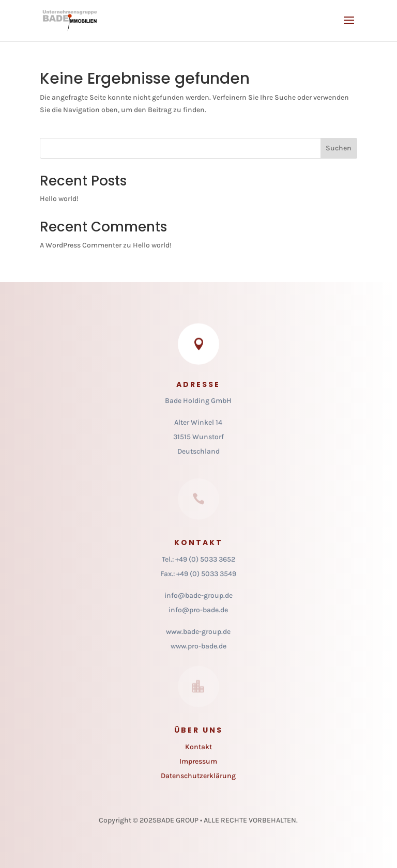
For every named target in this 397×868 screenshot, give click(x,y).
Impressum (198, 761)
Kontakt (198, 747)
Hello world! (59, 199)
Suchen (339, 148)
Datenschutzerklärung (198, 776)
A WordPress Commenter (81, 245)
